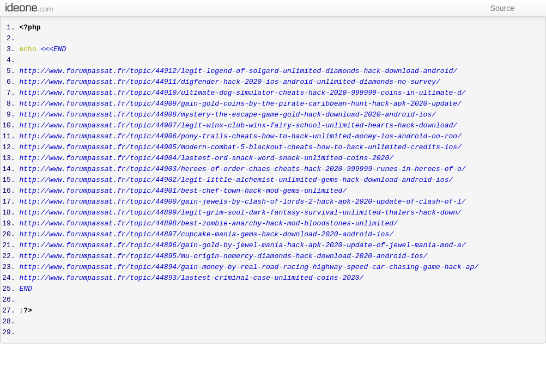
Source (498, 8)
